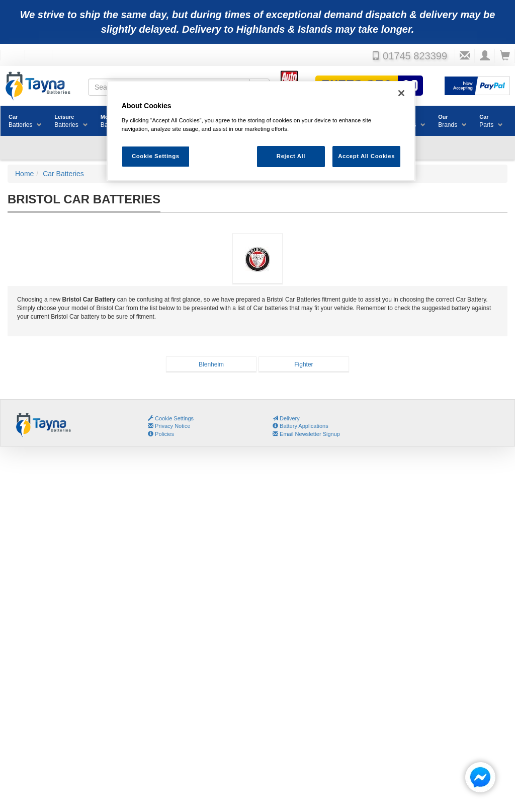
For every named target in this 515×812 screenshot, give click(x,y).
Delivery (286, 418)
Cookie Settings (174, 418)
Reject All (291, 156)
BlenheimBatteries (211, 366)
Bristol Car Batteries (257, 265)
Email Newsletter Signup (306, 434)
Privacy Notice (169, 426)
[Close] (401, 93)
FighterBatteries (303, 366)
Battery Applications (301, 426)
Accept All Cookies (366, 156)
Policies (161, 434)
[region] (261, 131)
